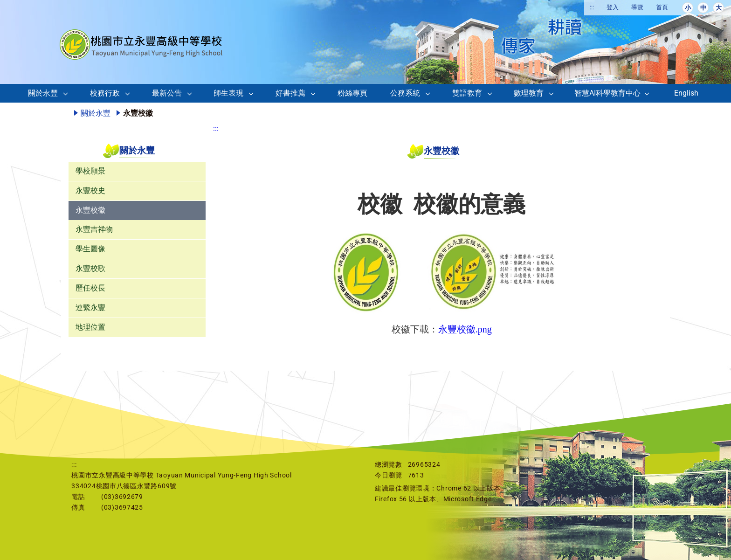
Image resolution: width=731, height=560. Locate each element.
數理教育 (529, 93)
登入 (613, 7)
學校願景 (90, 171)
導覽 (637, 7)
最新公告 (167, 93)
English (686, 93)
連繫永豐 (90, 308)
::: (592, 7)
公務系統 (405, 93)
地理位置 (90, 327)
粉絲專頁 (352, 93)
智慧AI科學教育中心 (607, 93)
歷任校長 (90, 288)
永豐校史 (90, 190)
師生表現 (228, 93)
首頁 (662, 7)
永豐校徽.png (465, 329)
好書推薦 (290, 93)
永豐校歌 (90, 268)
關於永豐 (43, 93)
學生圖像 (90, 249)
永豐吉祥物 (94, 229)
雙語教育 (467, 93)
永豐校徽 (90, 210)
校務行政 (105, 93)
